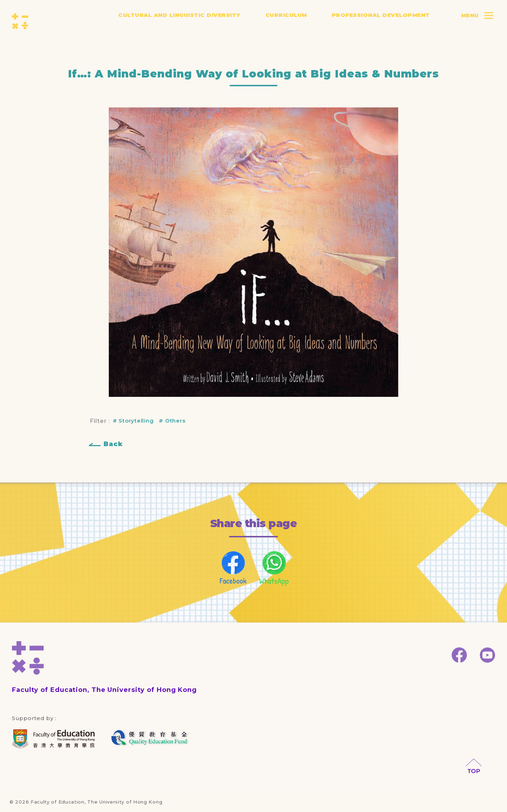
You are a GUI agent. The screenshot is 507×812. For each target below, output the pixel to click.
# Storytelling (133, 421)
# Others (172, 421)
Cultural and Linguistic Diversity (179, 20)
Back (113, 444)
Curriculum (286, 20)
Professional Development (381, 20)
